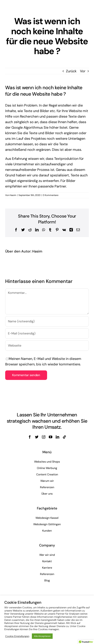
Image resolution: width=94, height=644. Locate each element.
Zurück (71, 71)
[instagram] (44, 437)
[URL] (47, 346)
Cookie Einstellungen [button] (17, 636)
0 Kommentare (51, 195)
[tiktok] (64, 437)
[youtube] (51, 437)
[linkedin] (57, 437)
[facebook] (30, 437)
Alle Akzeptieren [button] (42, 636)
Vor (83, 71)
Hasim (13, 195)
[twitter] (37, 437)
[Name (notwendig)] (47, 321)
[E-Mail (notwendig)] (47, 333)
